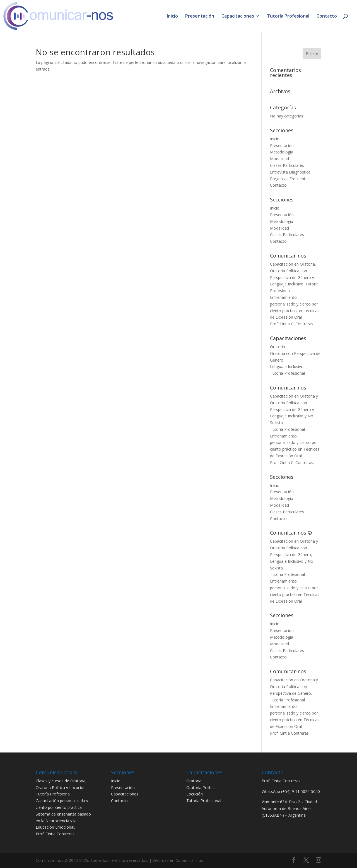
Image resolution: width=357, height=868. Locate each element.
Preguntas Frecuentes (290, 179)
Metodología (282, 152)
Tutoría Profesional (288, 16)
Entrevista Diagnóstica (290, 172)
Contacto (327, 16)
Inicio (172, 16)
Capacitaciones (238, 16)
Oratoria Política (201, 788)
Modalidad (279, 159)
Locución (195, 794)
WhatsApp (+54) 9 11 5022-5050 (291, 791)
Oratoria (278, 347)
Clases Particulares (287, 165)
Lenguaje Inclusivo (287, 366)
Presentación (200, 16)
